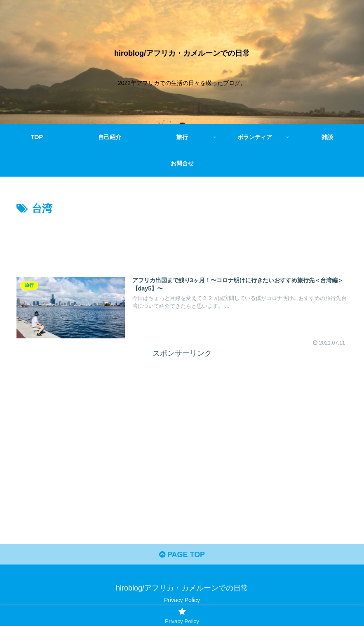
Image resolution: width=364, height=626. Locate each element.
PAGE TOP (182, 555)
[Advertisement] (182, 241)
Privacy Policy (182, 600)
